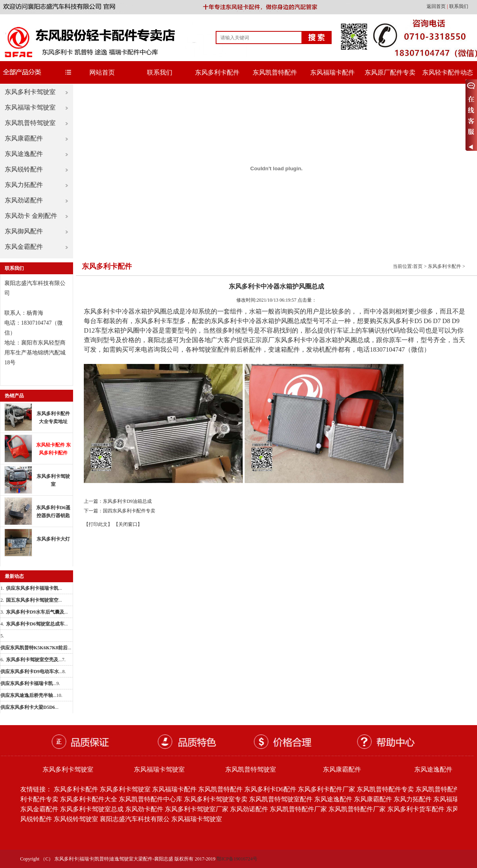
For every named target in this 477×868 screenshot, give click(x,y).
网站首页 (102, 72)
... (34, 588)
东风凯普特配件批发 (444, 789)
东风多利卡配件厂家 (326, 789)
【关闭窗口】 (128, 524)
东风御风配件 (24, 231)
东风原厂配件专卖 (390, 72)
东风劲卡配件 (144, 809)
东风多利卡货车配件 (416, 809)
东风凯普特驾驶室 (30, 123)
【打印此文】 (98, 524)
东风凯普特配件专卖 (385, 789)
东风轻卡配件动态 (448, 72)
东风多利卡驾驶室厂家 (197, 809)
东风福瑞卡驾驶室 (30, 107)
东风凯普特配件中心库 (151, 799)
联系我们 (459, 6)
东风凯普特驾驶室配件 (281, 799)
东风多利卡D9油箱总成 (127, 501)
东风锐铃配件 (24, 169)
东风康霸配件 (24, 138)
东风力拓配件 (24, 185)
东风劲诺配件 (24, 200)
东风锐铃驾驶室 (76, 819)
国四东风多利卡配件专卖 (129, 511)
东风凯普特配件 (275, 72)
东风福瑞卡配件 (332, 72)
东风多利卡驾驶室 (30, 92)
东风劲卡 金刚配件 (31, 216)
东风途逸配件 (24, 154)
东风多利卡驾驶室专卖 (216, 799)
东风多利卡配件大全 (89, 799)
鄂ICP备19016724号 (237, 859)
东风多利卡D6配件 (270, 789)
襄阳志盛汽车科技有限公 (135, 819)
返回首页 (437, 6)
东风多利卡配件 (217, 72)
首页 (418, 266)
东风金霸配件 (24, 247)
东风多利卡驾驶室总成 (92, 809)
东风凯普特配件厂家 (298, 809)
